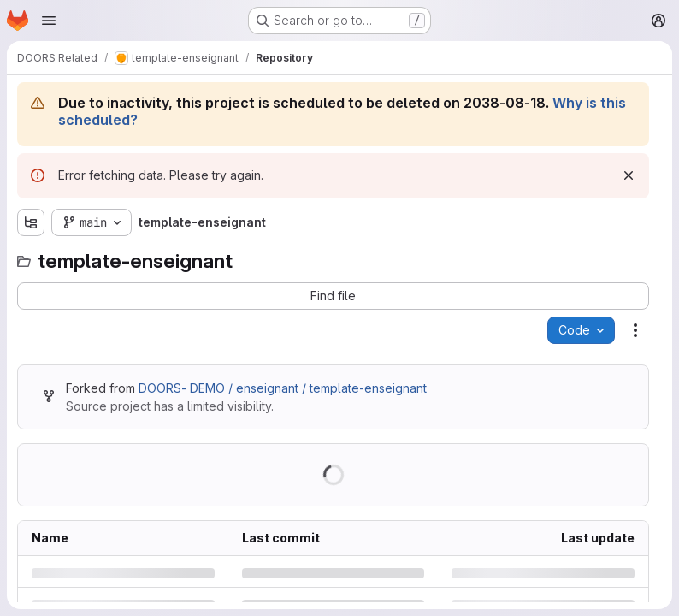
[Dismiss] (629, 175)
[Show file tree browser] (31, 222)
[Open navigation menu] (49, 21)
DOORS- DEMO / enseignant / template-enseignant (283, 388)
